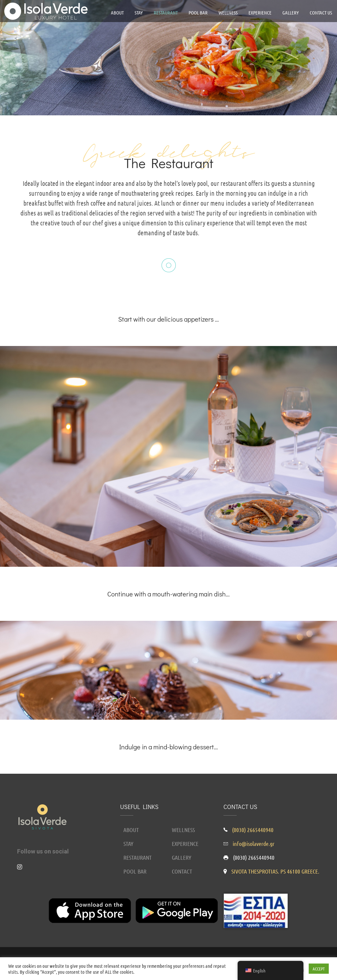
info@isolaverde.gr (254, 844)
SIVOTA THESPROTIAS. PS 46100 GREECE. (275, 871)
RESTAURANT (138, 857)
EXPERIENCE (185, 844)
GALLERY (181, 857)
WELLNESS (183, 830)
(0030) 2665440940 (253, 830)
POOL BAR (135, 871)
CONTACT (182, 871)
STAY (128, 844)
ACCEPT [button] (319, 969)
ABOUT (131, 830)
